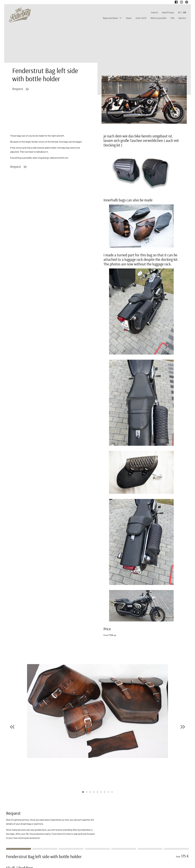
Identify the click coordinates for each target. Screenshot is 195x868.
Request (18, 89)
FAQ (172, 18)
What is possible (159, 18)
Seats (129, 18)
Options (182, 18)
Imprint (155, 12)
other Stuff (141, 18)
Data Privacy (168, 12)
